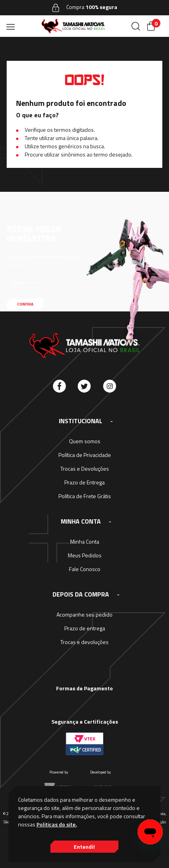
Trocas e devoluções (84, 642)
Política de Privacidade (85, 455)
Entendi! (84, 847)
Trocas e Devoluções (85, 469)
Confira (25, 304)
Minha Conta (85, 541)
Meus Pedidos (85, 555)
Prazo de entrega (85, 628)
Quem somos (85, 441)
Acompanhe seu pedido (84, 614)
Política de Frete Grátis (85, 496)
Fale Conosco (85, 569)
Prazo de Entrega (84, 482)
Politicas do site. (57, 824)
